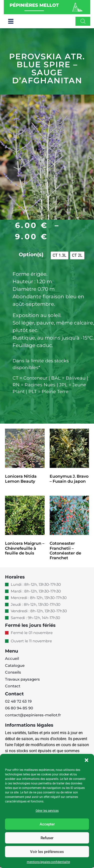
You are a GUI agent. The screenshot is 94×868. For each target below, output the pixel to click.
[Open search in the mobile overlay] (83, 21)
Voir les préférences (47, 852)
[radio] (60, 256)
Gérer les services (47, 811)
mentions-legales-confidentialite (48, 862)
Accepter (47, 824)
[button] (86, 760)
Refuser (47, 838)
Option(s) (31, 255)
